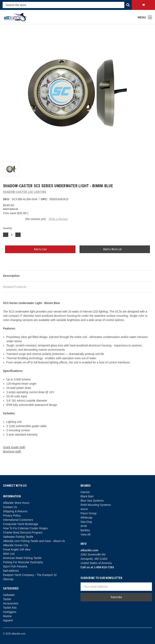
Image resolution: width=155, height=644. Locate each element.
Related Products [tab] (15, 287)
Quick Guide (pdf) (14, 447)
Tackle (7, 599)
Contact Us (10, 507)
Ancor (84, 509)
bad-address (11, 571)
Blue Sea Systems (92, 501)
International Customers (18, 520)
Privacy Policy (12, 516)
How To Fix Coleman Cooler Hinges (25, 528)
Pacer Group (88, 513)
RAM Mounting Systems (96, 505)
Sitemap (8, 579)
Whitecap (86, 518)
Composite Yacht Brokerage (21, 524)
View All (85, 535)
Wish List (9, 554)
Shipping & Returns (15, 511)
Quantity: (8, 228)
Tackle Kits (10, 608)
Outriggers (10, 612)
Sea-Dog (86, 522)
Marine (7, 616)
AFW (84, 526)
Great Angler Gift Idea (17, 549)
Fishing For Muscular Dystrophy (23, 562)
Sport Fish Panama (15, 566)
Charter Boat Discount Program (23, 532)
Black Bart (87, 496)
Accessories (11, 603)
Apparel (8, 620)
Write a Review (58, 219)
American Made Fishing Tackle (22, 558)
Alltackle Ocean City (16, 545)
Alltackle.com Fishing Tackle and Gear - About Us (34, 541)
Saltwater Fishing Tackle (18, 537)
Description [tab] (11, 276)
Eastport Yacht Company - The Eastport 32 (30, 575)
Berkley (85, 530)
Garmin (85, 492)
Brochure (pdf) (12, 451)
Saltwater (9, 595)
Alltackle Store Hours (16, 503)
